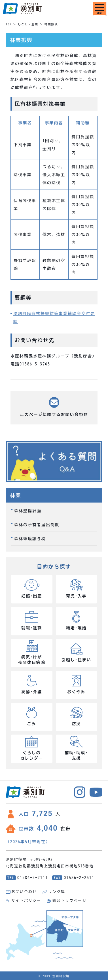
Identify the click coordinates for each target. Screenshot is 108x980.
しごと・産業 (28, 24)
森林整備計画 (28, 511)
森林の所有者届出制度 (37, 525)
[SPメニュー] (99, 9)
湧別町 (22, 9)
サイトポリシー (26, 901)
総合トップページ (69, 901)
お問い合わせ (24, 892)
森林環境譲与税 (30, 539)
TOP (9, 24)
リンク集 (57, 892)
